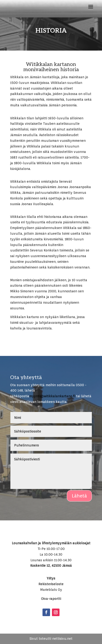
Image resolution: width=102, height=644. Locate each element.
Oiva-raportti (51, 599)
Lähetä (79, 496)
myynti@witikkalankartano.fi (52, 396)
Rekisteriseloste (51, 584)
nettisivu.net (62, 639)
